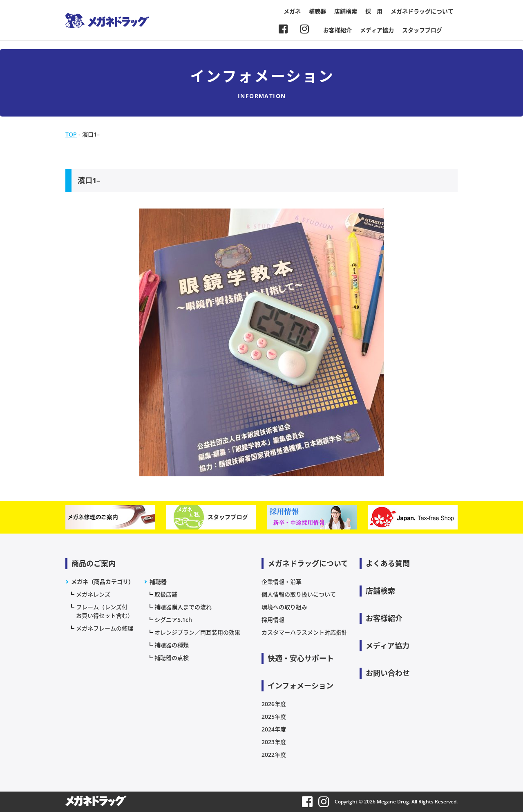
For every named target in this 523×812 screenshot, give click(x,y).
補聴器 (317, 11)
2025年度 (274, 717)
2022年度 (274, 755)
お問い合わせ (388, 673)
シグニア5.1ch (173, 620)
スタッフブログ (422, 30)
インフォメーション (301, 686)
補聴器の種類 (172, 645)
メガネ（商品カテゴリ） (103, 582)
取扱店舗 (166, 594)
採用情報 (273, 620)
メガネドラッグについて (422, 11)
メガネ (292, 11)
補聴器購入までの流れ (183, 607)
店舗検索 (346, 11)
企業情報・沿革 (282, 582)
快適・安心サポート (301, 658)
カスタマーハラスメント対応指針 (304, 632)
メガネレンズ (93, 594)
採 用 (374, 11)
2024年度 (274, 729)
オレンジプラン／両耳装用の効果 (197, 632)
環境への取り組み (284, 607)
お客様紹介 (337, 30)
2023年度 (274, 742)
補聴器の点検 (172, 658)
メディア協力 (377, 30)
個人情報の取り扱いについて (299, 594)
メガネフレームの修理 (105, 628)
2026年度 (274, 704)
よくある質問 (388, 563)
